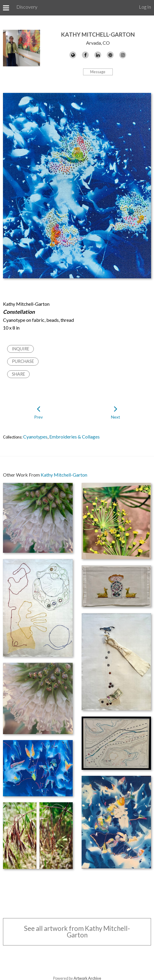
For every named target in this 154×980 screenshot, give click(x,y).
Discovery (27, 7)
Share (19, 374)
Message (98, 72)
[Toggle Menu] (6, 8)
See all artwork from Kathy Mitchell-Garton (77, 932)
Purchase (23, 361)
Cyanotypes (35, 437)
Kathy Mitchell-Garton (98, 34)
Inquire (21, 349)
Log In (145, 7)
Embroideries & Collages (74, 437)
